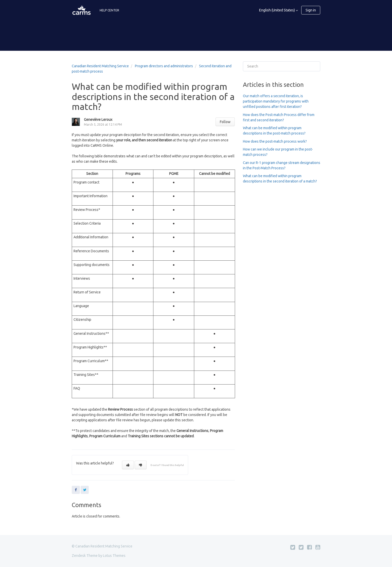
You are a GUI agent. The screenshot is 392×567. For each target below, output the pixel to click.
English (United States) (277, 10)
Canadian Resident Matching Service (100, 66)
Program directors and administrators (164, 66)
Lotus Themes (114, 556)
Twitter (85, 490)
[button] (128, 465)
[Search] (282, 66)
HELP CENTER (109, 10)
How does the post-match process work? (275, 141)
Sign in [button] (311, 10)
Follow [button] (225, 122)
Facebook (76, 490)
